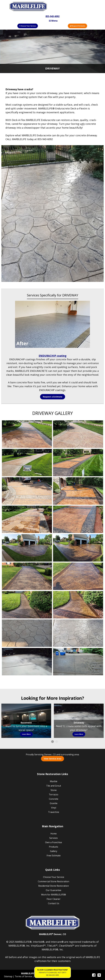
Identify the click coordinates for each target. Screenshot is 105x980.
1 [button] (52, 742)
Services (54, 838)
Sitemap (9, 976)
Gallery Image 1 (27, 434)
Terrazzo (54, 795)
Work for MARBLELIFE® (54, 895)
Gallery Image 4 (78, 463)
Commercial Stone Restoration (54, 881)
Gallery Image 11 (27, 576)
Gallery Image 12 (78, 576)
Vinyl (54, 808)
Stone (54, 790)
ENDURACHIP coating (53, 356)
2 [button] (57, 742)
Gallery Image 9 (27, 548)
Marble (54, 781)
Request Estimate (77, 26)
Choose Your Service (28, 26)
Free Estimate (54, 856)
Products (54, 847)
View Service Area (52, 759)
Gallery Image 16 (78, 633)
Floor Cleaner (54, 899)
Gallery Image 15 (27, 633)
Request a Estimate (53, 397)
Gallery (54, 851)
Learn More (26, 734)
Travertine (54, 812)
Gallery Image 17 (27, 662)
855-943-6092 (52, 16)
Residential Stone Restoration (54, 886)
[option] (26, 721)
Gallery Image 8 (78, 519)
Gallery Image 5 (27, 491)
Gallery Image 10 (78, 548)
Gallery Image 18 (78, 662)
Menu (53, 21)
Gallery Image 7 (27, 519)
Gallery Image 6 (78, 491)
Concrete (54, 799)
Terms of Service (24, 976)
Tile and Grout (54, 786)
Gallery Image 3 (27, 463)
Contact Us (54, 903)
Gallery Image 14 (78, 605)
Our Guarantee (54, 890)
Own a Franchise (54, 842)
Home (54, 834)
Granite (54, 803)
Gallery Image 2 (78, 434)
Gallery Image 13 (27, 605)
